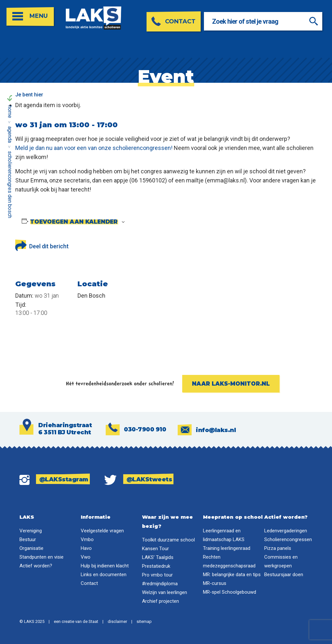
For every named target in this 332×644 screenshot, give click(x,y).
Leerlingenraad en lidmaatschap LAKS (224, 535)
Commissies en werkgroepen (281, 561)
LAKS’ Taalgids (158, 557)
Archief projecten (160, 601)
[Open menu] (30, 17)
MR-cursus (215, 583)
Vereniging (31, 531)
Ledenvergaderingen (286, 531)
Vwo (86, 557)
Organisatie (31, 548)
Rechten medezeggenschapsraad (229, 561)
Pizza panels (278, 548)
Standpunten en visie (41, 557)
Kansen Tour (155, 549)
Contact (89, 583)
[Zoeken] (314, 21)
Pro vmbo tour (157, 575)
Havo (86, 548)
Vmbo (87, 539)
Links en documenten (104, 575)
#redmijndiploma (160, 584)
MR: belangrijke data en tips (232, 575)
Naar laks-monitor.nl (231, 384)
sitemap (144, 621)
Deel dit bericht (42, 245)
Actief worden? (36, 566)
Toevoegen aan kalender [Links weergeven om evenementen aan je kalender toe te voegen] (74, 222)
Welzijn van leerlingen (165, 592)
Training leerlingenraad (227, 548)
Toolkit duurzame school (168, 540)
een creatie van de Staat (76, 621)
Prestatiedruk (156, 566)
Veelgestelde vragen (102, 531)
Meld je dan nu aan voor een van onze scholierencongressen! (94, 148)
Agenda (10, 135)
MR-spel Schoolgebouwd (230, 592)
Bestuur (28, 539)
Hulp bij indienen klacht (105, 566)
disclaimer (117, 621)
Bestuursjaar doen (284, 575)
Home (10, 112)
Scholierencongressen (288, 539)
